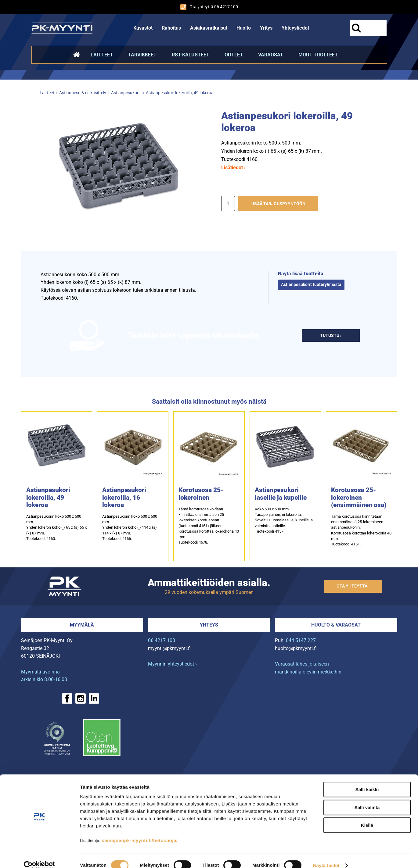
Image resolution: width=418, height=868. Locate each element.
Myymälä (82, 625)
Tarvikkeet (142, 55)
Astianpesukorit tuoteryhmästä (311, 285)
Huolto (244, 28)
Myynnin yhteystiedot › (172, 664)
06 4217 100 (162, 640)
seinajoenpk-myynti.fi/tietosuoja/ (140, 831)
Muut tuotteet (318, 55)
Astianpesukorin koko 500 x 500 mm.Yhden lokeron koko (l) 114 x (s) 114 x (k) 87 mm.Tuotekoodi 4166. (130, 527)
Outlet (234, 55)
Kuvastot (143, 28)
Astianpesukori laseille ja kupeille (281, 494)
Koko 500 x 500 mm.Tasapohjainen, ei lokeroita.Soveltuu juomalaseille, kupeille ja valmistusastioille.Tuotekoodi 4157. (284, 520)
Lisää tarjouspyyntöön (278, 204)
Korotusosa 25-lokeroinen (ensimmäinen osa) (359, 497)
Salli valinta (367, 798)
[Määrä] (228, 204)
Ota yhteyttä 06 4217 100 (209, 7)
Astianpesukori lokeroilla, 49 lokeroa (180, 93)
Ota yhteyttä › (353, 586)
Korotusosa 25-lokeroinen (201, 494)
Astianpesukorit (126, 93)
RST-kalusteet (191, 55)
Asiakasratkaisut (209, 28)
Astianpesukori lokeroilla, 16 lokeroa (124, 497)
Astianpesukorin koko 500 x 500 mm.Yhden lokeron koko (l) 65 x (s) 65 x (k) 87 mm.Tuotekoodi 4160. (56, 527)
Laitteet (102, 55)
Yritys (266, 28)
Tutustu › (331, 336)
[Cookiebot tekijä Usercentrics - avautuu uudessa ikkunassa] (40, 856)
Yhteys (209, 625)
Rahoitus (171, 28)
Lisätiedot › (233, 168)
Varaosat (271, 55)
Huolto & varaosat (336, 625)
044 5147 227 (301, 640)
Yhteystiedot (295, 28)
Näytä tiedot (326, 856)
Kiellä (367, 816)
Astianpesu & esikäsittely (83, 93)
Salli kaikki (367, 780)
